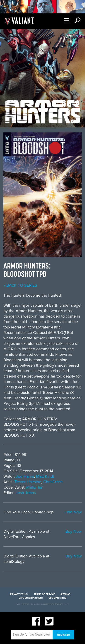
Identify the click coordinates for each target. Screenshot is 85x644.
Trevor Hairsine (28, 482)
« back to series (20, 285)
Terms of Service (44, 594)
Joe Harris (25, 476)
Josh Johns (26, 493)
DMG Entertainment (31, 598)
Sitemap (65, 594)
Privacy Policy (19, 594)
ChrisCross (53, 482)
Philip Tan (35, 487)
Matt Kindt (45, 476)
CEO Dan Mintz (57, 598)
